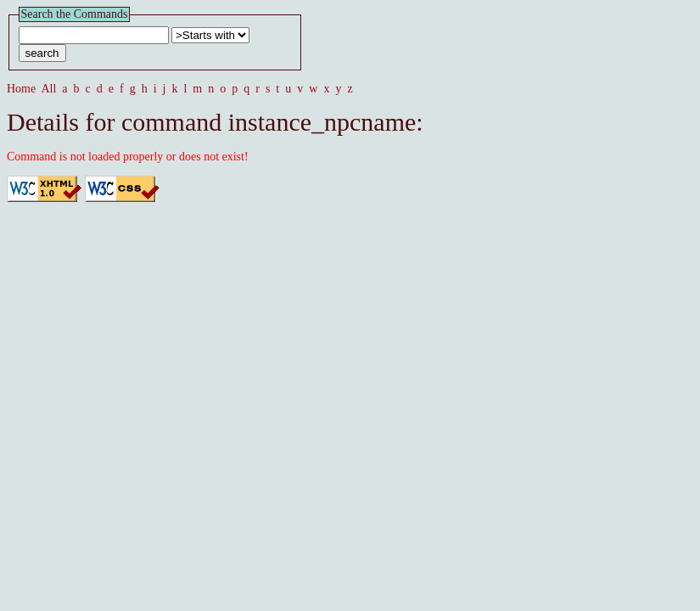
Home (21, 89)
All (48, 89)
